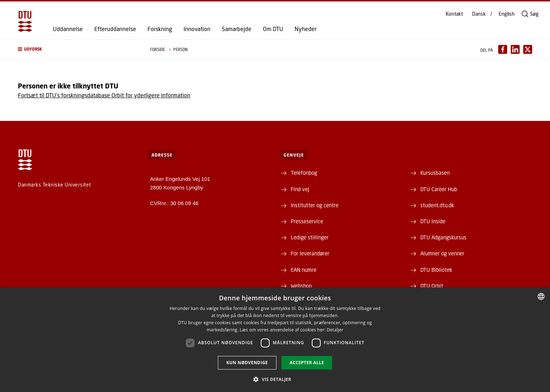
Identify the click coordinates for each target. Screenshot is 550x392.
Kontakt (454, 14)
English (507, 14)
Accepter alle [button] (307, 363)
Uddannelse (68, 29)
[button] (77, 49)
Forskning (160, 29)
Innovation (197, 29)
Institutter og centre (315, 205)
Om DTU (273, 29)
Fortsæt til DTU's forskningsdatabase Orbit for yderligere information (104, 95)
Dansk (479, 14)
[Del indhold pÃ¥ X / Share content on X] (528, 49)
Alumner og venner (442, 253)
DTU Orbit (432, 286)
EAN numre (304, 270)
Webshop (301, 286)
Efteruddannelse (115, 29)
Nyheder (306, 29)
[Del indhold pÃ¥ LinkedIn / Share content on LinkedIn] (515, 49)
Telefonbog (304, 173)
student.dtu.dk (437, 205)
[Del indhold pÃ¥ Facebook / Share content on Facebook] (503, 49)
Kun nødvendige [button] (247, 363)
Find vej (300, 189)
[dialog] (275, 340)
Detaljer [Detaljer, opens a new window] (335, 330)
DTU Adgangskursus (443, 237)
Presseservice (307, 221)
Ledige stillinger (310, 237)
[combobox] (541, 296)
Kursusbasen (435, 173)
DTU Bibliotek (436, 270)
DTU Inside (433, 221)
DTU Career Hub (439, 189)
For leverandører (310, 253)
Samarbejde (237, 29)
